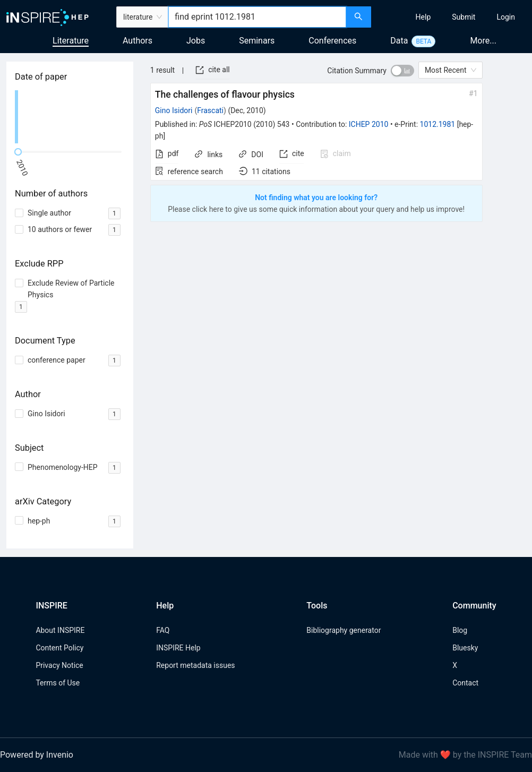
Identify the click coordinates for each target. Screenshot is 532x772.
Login (506, 17)
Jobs (196, 41)
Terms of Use (58, 683)
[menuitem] (423, 17)
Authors (138, 41)
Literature (71, 41)
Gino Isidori (174, 110)
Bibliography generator (344, 630)
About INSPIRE (60, 630)
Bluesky (465, 648)
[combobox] (257, 17)
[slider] (18, 152)
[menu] (453, 17)
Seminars (257, 41)
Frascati (210, 110)
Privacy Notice (59, 665)
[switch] (402, 71)
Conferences (332, 41)
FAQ (163, 630)
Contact (465, 683)
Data (399, 41)
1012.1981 (438, 124)
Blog (460, 630)
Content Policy (59, 648)
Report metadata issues (195, 665)
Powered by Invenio (37, 755)
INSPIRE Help (178, 648)
